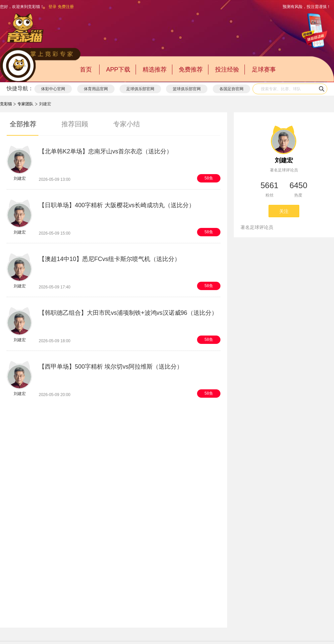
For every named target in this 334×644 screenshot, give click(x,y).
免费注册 (66, 7)
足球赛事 (264, 70)
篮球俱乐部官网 (187, 89)
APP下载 (118, 70)
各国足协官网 (231, 89)
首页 (86, 70)
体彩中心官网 (53, 89)
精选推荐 (155, 70)
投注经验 (227, 70)
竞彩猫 (6, 104)
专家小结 (127, 124)
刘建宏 (284, 160)
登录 (52, 7)
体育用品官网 (96, 89)
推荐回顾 (75, 124)
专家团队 (25, 104)
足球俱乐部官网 (140, 89)
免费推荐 (191, 70)
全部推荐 (23, 124)
